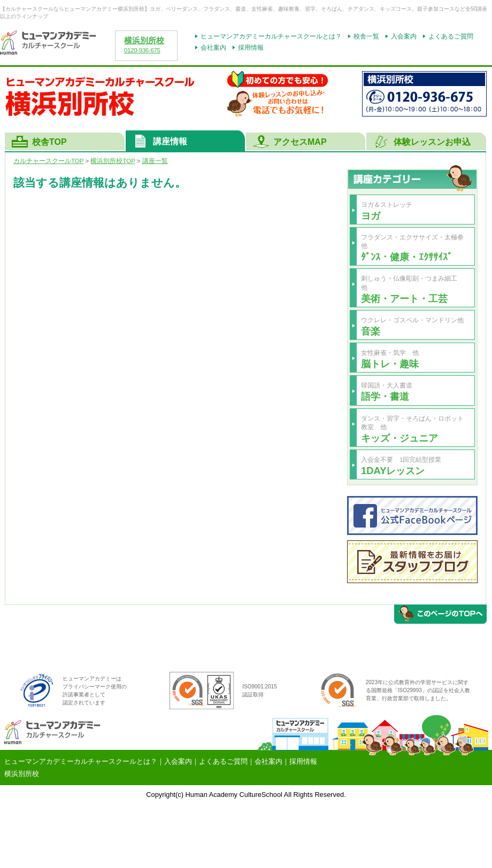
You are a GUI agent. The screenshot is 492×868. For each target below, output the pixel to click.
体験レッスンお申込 (432, 142)
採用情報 (251, 48)
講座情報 (170, 141)
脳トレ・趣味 (390, 364)
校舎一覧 (366, 36)
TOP (113, 161)
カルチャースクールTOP (48, 161)
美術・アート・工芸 (404, 299)
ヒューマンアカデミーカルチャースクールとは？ (271, 36)
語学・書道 (385, 396)
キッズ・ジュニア (399, 438)
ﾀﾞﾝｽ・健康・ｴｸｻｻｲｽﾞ (407, 257)
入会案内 (404, 36)
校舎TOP (49, 142)
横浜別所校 (144, 41)
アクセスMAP (300, 142)
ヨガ (371, 216)
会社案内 (213, 48)
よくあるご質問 (451, 36)
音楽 (371, 331)
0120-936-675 (142, 50)
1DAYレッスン (393, 471)
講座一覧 (155, 161)
